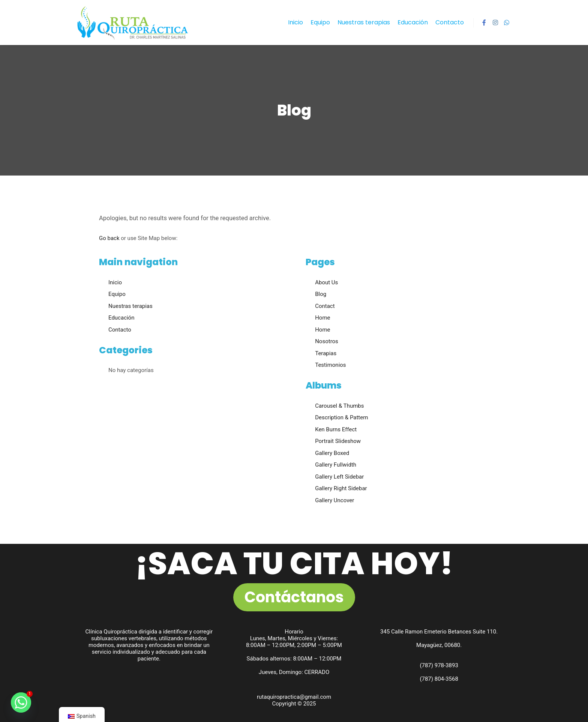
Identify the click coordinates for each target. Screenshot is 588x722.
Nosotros (327, 341)
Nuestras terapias (130, 306)
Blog (321, 294)
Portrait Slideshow (338, 441)
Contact (325, 306)
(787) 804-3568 (439, 679)
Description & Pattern (341, 417)
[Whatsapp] (21, 702)
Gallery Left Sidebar (339, 477)
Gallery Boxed (332, 453)
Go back (109, 238)
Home (322, 318)
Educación (121, 318)
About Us (326, 282)
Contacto (120, 330)
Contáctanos (294, 597)
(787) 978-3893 (439, 665)
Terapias (326, 353)
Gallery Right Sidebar (341, 488)
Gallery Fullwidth (336, 465)
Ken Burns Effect (336, 429)
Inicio (115, 282)
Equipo (117, 294)
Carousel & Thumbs (339, 406)
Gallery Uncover (334, 500)
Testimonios (330, 365)
